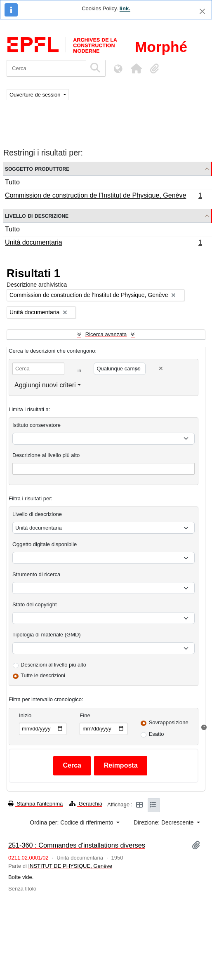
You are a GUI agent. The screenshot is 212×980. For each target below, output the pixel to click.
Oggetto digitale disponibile (45, 544)
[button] (136, 68)
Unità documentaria (103, 243)
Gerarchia (86, 804)
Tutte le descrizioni (43, 675)
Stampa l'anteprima (35, 804)
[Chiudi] (202, 11)
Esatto (157, 734)
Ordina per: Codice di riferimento (72, 822)
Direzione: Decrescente (164, 822)
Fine (85, 715)
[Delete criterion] (161, 369)
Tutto (12, 182)
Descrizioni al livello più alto (53, 665)
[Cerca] (46, 68)
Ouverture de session (36, 95)
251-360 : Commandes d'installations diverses (77, 845)
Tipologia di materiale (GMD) (47, 635)
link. (125, 8)
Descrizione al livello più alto (46, 455)
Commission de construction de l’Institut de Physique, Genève (103, 196)
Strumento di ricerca (36, 574)
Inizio (25, 715)
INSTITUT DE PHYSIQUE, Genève (70, 866)
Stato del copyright (35, 604)
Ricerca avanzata (106, 334)
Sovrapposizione (169, 722)
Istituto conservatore (37, 425)
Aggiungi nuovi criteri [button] (45, 385)
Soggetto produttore (37, 168)
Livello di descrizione (37, 216)
